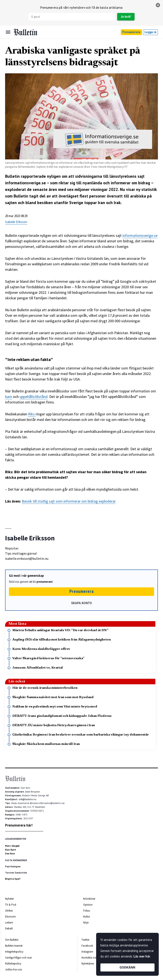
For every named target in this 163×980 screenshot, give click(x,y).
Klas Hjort (11, 850)
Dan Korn (10, 854)
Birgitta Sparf (13, 879)
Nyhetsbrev (88, 964)
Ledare (9, 922)
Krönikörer (89, 899)
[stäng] (158, 5)
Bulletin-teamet (14, 946)
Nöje (86, 922)
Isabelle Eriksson (16, 222)
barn (9, 397)
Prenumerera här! (19, 825)
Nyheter (9, 899)
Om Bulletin (12, 940)
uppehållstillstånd (34, 397)
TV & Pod (11, 905)
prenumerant (45, 582)
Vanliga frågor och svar (18, 958)
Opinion (88, 905)
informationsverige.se (140, 235)
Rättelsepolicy (13, 964)
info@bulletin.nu (27, 799)
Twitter (85, 940)
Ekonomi (10, 917)
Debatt (9, 928)
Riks (32, 414)
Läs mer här (142, 956)
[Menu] (8, 32)
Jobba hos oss (13, 969)
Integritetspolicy (14, 952)
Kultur (87, 917)
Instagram (87, 952)
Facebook (87, 946)
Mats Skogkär (12, 846)
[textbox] (81, 366)
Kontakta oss (89, 958)
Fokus (87, 911)
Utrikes (9, 911)
